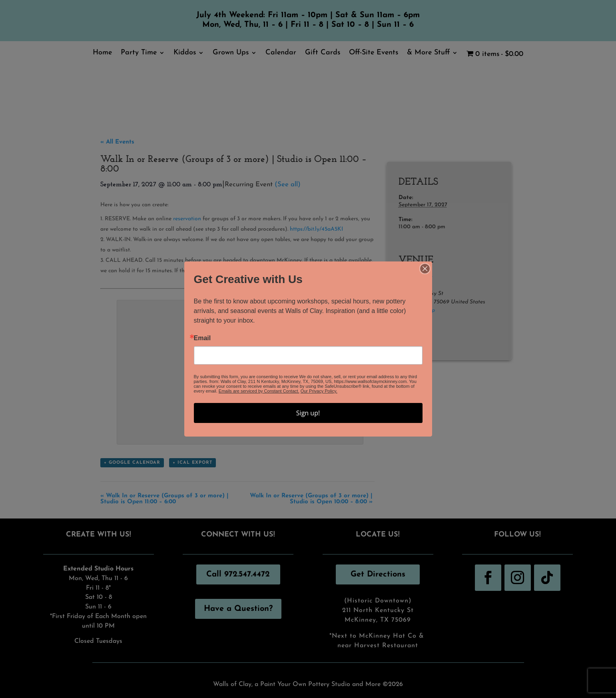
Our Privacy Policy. (319, 391)
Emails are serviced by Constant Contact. (259, 391)
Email (202, 338)
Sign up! (308, 413)
